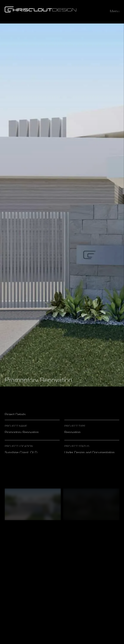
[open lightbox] (33, 504)
